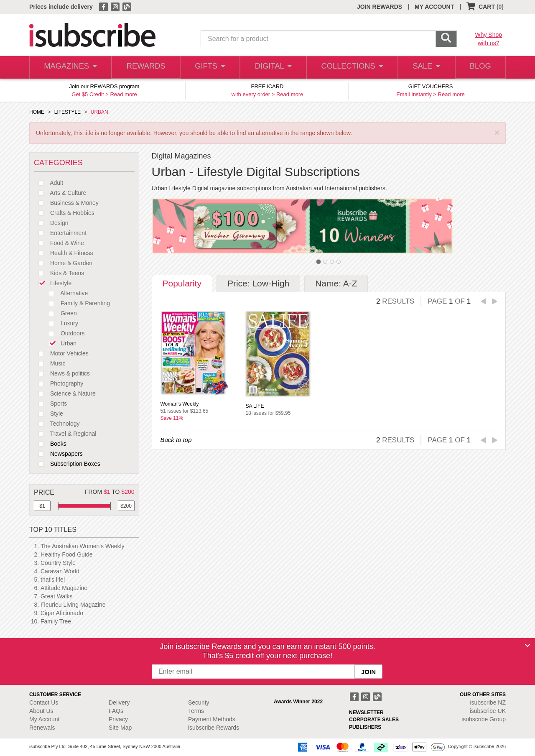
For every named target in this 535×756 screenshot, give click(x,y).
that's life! (53, 580)
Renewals (42, 728)
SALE (424, 68)
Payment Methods (212, 719)
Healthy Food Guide (67, 554)
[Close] (527, 646)
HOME (37, 112)
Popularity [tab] (182, 283)
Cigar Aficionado (62, 613)
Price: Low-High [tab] (258, 283)
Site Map (120, 728)
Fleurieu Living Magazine (73, 605)
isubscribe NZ (488, 702)
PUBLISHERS (365, 727)
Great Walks (57, 596)
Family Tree (56, 621)
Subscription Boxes (67, 464)
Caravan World (60, 571)
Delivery (119, 702)
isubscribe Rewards (214, 728)
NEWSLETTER (366, 713)
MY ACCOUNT (434, 7)
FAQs (116, 711)
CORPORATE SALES (374, 720)
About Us (41, 711)
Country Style (58, 563)
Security (199, 702)
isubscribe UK (488, 711)
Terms (196, 711)
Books (50, 444)
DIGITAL (273, 68)
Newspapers (58, 454)
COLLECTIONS (350, 68)
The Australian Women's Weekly (83, 546)
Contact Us (44, 702)
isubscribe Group (484, 719)
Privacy (118, 719)
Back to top (176, 440)
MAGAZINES (70, 68)
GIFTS (209, 68)
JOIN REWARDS (380, 7)
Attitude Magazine (64, 588)
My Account (44, 719)
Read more (123, 94)
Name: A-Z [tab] (336, 283)
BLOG (479, 68)
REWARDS (144, 68)
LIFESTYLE (68, 112)
